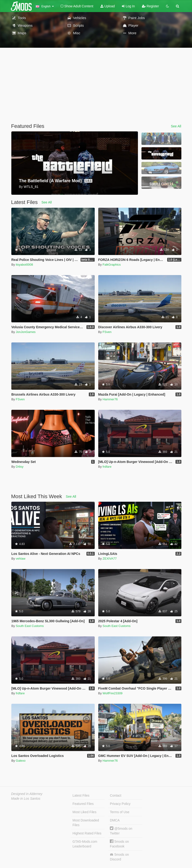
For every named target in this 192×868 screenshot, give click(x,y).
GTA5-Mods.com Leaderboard (85, 844)
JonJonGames (26, 332)
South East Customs (30, 626)
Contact (115, 795)
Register (150, 6)
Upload (108, 6)
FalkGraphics (112, 265)
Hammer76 (110, 399)
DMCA (115, 820)
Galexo (21, 761)
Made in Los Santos (26, 799)
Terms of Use (119, 812)
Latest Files (81, 795)
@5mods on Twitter (121, 831)
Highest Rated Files (87, 833)
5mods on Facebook (119, 844)
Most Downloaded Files (86, 823)
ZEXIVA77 (110, 559)
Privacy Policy (120, 804)
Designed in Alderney (27, 794)
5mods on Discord (119, 857)
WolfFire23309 (112, 693)
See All (176, 126)
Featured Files (83, 804)
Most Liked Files (84, 812)
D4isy (20, 467)
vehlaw (21, 559)
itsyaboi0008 (24, 265)
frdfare (107, 467)
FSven (107, 332)
